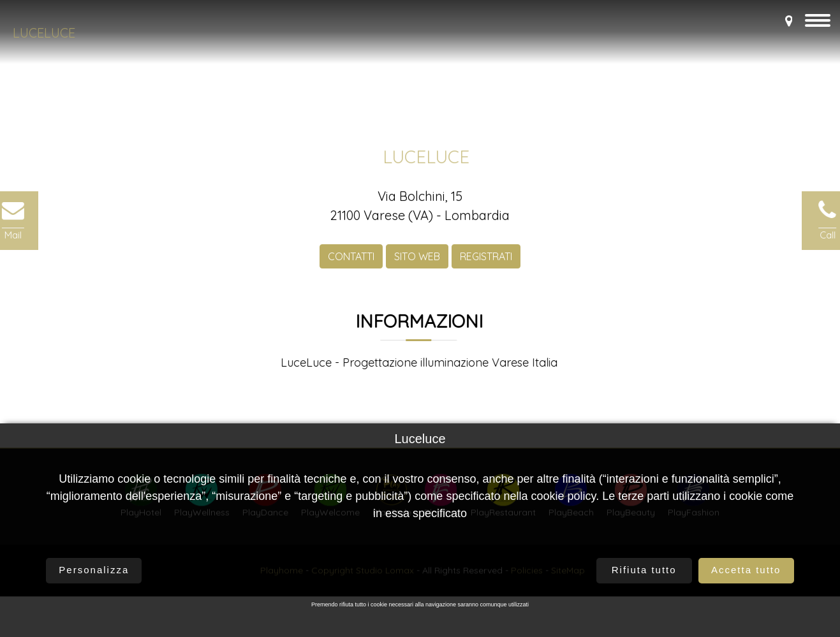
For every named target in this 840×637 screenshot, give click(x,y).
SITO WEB (417, 260)
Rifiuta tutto (644, 570)
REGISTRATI (486, 260)
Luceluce (44, 33)
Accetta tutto (746, 570)
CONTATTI (351, 260)
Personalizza (94, 570)
